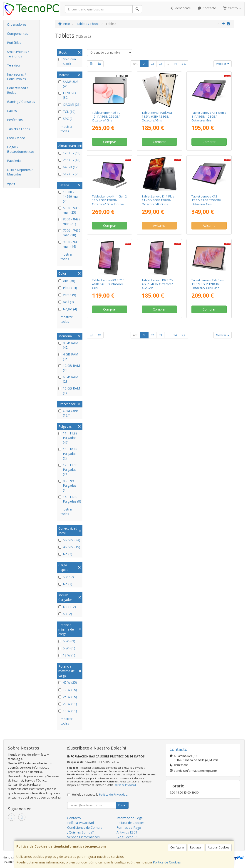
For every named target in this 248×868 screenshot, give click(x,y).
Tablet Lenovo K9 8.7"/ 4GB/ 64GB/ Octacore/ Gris (108, 284)
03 (160, 64)
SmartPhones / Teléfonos (18, 54)
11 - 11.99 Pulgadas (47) (68, 438)
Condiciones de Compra (85, 827)
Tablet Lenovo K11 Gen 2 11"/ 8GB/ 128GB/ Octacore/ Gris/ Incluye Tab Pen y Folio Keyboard (109, 202)
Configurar (177, 847)
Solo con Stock (67, 61)
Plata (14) (68, 288)
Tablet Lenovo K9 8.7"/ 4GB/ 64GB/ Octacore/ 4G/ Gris (157, 284)
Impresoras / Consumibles (16, 77)
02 (152, 64)
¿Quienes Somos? (80, 832)
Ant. (136, 64)
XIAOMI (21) (69, 105)
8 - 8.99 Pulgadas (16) (67, 485)
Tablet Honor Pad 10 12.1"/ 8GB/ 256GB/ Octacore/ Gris (106, 117)
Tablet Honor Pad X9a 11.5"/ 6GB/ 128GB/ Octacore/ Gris (157, 117)
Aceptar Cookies (218, 847)
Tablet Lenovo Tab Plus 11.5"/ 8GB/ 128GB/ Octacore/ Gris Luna (208, 284)
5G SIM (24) (69, 540)
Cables (12, 111)
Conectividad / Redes (17, 90)
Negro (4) (68, 309)
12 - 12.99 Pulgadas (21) (68, 470)
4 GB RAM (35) (68, 356)
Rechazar (196, 847)
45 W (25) (68, 682)
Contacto (207, 8)
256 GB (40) (69, 160)
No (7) (65, 584)
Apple (11, 183)
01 (144, 64)
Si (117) (66, 577)
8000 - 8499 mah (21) (69, 221)
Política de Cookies (167, 862)
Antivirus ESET (127, 832)
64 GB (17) (68, 167)
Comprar (110, 142)
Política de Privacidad (125, 785)
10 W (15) (68, 690)
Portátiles (14, 43)
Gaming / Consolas (21, 102)
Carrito (232, 8)
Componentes (17, 33)
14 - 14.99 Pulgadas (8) (70, 499)
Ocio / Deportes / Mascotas (20, 172)
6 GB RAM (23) (68, 379)
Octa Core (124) (68, 413)
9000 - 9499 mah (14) (69, 244)
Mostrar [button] (223, 64)
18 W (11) (68, 711)
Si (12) (65, 614)
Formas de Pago (129, 827)
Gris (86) (67, 281)
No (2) (65, 554)
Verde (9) (67, 295)
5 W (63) (67, 641)
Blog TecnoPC (127, 837)
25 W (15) (68, 697)
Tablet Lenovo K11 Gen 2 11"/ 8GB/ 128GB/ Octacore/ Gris (209, 117)
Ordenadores (17, 24)
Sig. (184, 64)
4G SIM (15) (69, 547)
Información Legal (130, 818)
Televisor (14, 65)
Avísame (159, 226)
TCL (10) (67, 112)
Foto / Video (16, 138)
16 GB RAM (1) (69, 391)
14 (175, 64)
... (168, 64)
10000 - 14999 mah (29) (69, 196)
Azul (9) (66, 302)
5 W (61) (67, 648)
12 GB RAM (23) (69, 368)
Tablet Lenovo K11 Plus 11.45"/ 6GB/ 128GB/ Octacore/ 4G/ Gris (158, 200)
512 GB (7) (68, 174)
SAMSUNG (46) (68, 84)
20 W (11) (68, 704)
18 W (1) (67, 655)
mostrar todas (67, 129)
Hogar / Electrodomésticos (21, 149)
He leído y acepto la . (100, 795)
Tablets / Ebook (19, 129)
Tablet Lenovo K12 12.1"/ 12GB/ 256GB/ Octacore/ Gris (206, 200)
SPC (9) (66, 119)
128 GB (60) (69, 153)
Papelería (14, 161)
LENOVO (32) (67, 95)
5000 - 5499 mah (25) (69, 210)
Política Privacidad (81, 823)
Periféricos (15, 120)
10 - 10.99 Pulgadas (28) (68, 454)
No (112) (67, 607)
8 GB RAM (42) (68, 345)
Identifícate (180, 8)
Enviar (122, 805)
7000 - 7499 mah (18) (69, 233)
